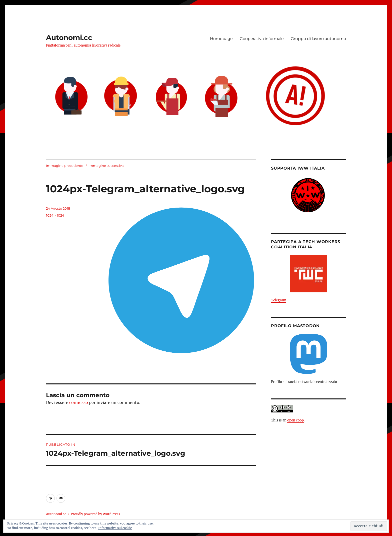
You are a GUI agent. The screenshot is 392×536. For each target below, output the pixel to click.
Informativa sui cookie (115, 528)
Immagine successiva (106, 166)
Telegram (279, 300)
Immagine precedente (65, 166)
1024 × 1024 (55, 215)
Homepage (221, 39)
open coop (295, 420)
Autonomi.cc (69, 38)
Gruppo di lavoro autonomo (318, 39)
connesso (79, 402)
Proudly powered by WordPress (95, 514)
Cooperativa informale (262, 39)
